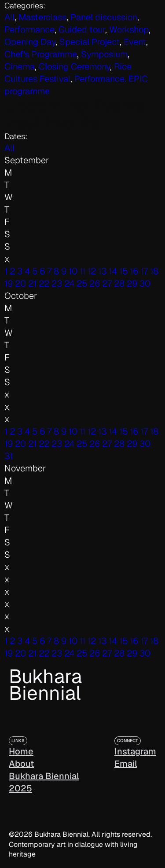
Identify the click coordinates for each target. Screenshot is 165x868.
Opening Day (30, 42)
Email (126, 764)
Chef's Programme (41, 54)
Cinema (20, 66)
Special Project (90, 42)
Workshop (129, 29)
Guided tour (82, 29)
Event (135, 42)
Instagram (135, 751)
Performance (29, 29)
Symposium (104, 54)
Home (21, 751)
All (9, 148)
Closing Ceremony (74, 66)
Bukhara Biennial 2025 (44, 782)
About (21, 764)
